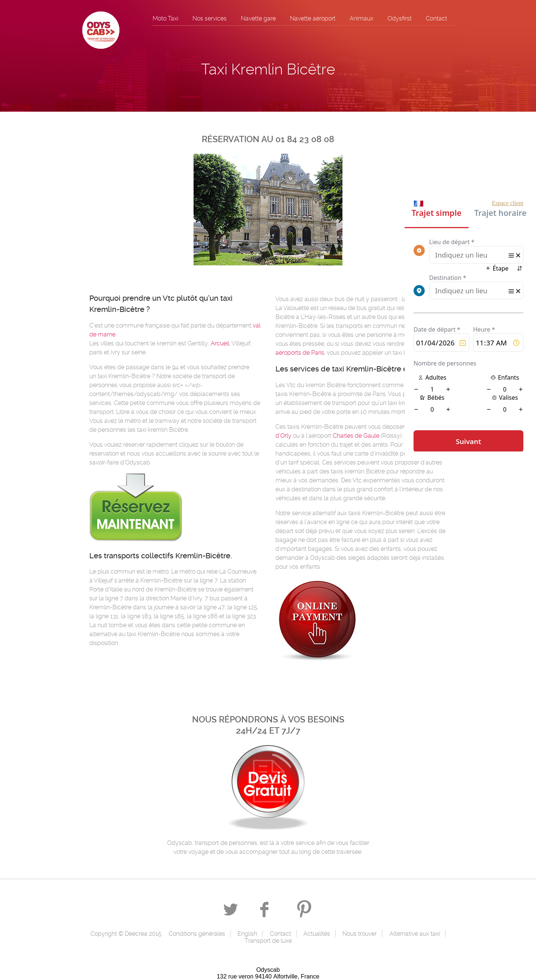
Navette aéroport (313, 18)
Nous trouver (360, 934)
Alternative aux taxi (415, 934)
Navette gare (258, 18)
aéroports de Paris (300, 353)
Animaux (361, 18)
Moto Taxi (165, 18)
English (247, 934)
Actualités (317, 934)
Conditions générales (197, 934)
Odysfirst (400, 18)
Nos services (210, 18)
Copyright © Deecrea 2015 (126, 934)
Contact (436, 18)
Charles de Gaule (356, 436)
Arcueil (220, 343)
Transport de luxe (268, 941)
